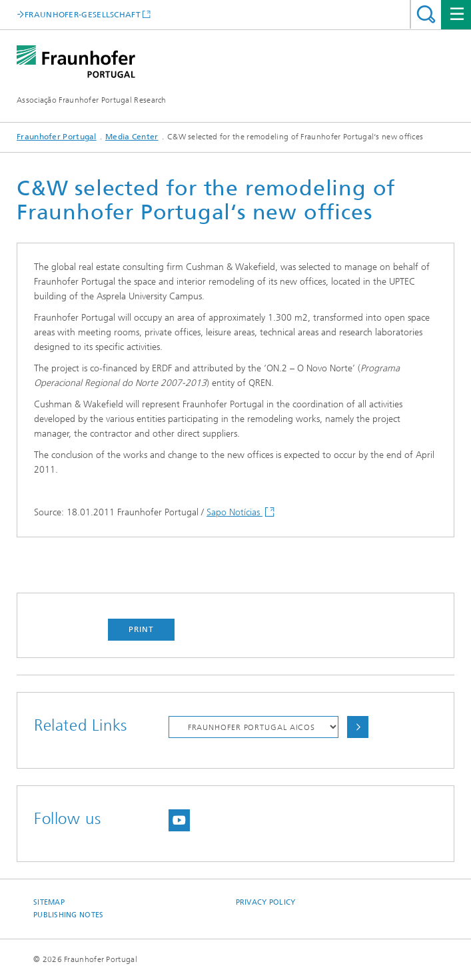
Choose (358, 727)
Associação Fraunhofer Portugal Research (92, 100)
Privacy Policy (266, 902)
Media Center (132, 137)
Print (141, 629)
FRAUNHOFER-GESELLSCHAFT (83, 14)
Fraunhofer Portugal (57, 137)
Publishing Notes (68, 915)
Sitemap (49, 902)
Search (426, 14)
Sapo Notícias (235, 512)
